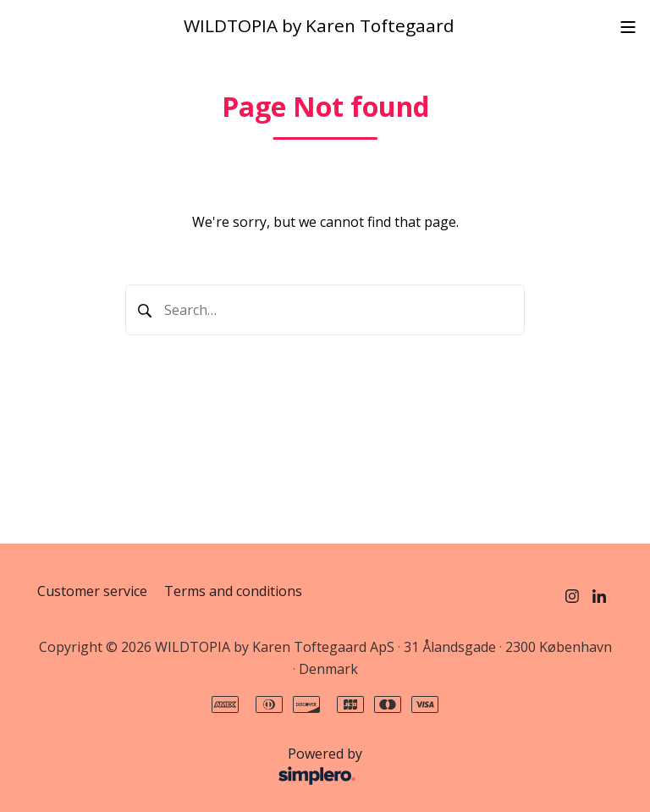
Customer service (92, 591)
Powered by (204, 767)
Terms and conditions (233, 591)
